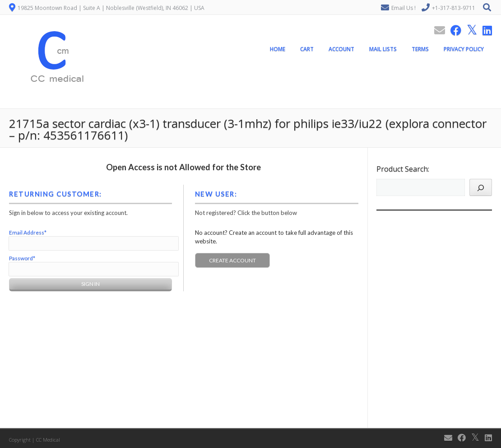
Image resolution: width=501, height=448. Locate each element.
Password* (22, 258)
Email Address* (28, 232)
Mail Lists (383, 49)
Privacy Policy (464, 49)
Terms (420, 49)
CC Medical (48, 440)
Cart (307, 49)
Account (341, 49)
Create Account (232, 260)
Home (278, 49)
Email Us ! (404, 8)
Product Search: (403, 169)
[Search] (481, 187)
